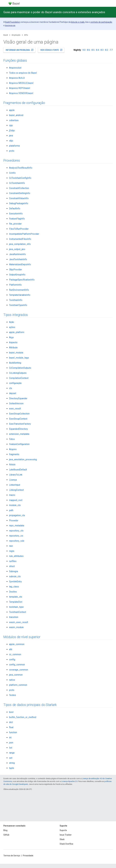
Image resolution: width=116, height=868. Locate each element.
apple (12, 110)
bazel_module (16, 353)
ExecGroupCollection (19, 414)
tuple (12, 768)
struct (12, 566)
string (12, 763)
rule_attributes (16, 556)
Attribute (13, 348)
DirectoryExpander (18, 398)
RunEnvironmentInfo (19, 290)
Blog (5, 830)
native (12, 680)
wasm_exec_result (19, 622)
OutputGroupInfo (17, 275)
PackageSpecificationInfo (22, 280)
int (10, 738)
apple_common (17, 644)
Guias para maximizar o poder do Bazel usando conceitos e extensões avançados (54, 12)
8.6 (88, 50)
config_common (17, 665)
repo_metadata (17, 526)
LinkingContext (16, 490)
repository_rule (17, 541)
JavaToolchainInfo (18, 259)
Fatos (12, 439)
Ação (12, 322)
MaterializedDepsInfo (20, 264)
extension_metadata (19, 434)
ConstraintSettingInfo (20, 193)
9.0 (84, 50)
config (12, 660)
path (11, 510)
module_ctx (15, 505)
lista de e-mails (78, 22)
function (13, 732)
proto (12, 151)
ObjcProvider (15, 270)
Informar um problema (20, 50)
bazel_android (16, 115)
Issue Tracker (66, 835)
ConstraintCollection (19, 188)
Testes (13, 695)
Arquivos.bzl (15, 68)
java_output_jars (17, 249)
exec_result (15, 409)
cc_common (15, 654)
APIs (26, 35)
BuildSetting (15, 363)
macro (12, 495)
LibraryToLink (16, 475)
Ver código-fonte (51, 50)
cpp (11, 125)
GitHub (6, 835)
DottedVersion (16, 403)
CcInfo (12, 173)
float (11, 727)
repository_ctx (16, 531)
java (11, 136)
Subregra (14, 571)
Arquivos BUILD (17, 78)
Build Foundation (13, 22)
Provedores (12, 161)
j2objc (12, 130)
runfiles (13, 561)
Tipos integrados (16, 315)
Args (11, 337)
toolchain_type (16, 607)
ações (12, 327)
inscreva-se (10, 25)
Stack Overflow (66, 844)
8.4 (98, 50)
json (11, 743)
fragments (14, 454)
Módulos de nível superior (22, 637)
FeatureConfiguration (19, 444)
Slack (62, 839)
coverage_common (19, 670)
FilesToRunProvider (19, 229)
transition (14, 617)
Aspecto (13, 342)
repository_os (16, 536)
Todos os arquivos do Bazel (23, 73)
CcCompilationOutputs (20, 368)
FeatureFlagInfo (17, 219)
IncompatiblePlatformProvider (24, 234)
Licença (13, 480)
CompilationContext (19, 378)
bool (11, 712)
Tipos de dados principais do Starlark (30, 705)
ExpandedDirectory (18, 429)
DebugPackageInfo (19, 203)
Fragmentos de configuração (24, 103)
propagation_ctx (17, 515)
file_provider (15, 224)
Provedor (14, 520)
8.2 (107, 50)
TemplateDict (16, 602)
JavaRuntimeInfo (17, 254)
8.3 (102, 50)
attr (11, 649)
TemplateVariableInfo (20, 295)
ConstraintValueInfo (19, 198)
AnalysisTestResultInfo (21, 168)
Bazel (6, 35)
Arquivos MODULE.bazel (21, 83)
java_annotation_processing (23, 459)
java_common (16, 675)
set (11, 758)
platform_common (18, 685)
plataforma (14, 146)
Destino (13, 592)
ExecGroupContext (18, 419)
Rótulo (12, 465)
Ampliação (16, 35)
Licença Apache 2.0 (69, 781)
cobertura (14, 120)
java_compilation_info (20, 244)
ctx (11, 388)
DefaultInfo (15, 208)
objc (11, 141)
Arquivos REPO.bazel (20, 88)
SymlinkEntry (15, 582)
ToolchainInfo (16, 300)
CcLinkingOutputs (18, 373)
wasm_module (16, 627)
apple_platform (17, 332)
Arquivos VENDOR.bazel (21, 93)
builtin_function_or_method (23, 717)
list (11, 748)
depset (13, 393)
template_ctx (16, 597)
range (12, 753)
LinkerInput (15, 485)
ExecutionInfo (16, 214)
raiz (11, 546)
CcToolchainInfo (17, 183)
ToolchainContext (18, 612)
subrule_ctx (15, 576)
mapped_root (16, 500)
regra (12, 551)
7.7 (111, 50)
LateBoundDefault (18, 470)
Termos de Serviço (12, 856)
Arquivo (13, 449)
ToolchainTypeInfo (18, 305)
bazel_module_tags (19, 358)
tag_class (14, 587)
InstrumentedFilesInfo (20, 239)
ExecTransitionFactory (20, 424)
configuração (15, 383)
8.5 (93, 50)
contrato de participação (101, 22)
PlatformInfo (15, 285)
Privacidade (28, 856)
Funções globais (15, 60)
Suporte (63, 830)
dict (11, 722)
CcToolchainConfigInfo (20, 178)
